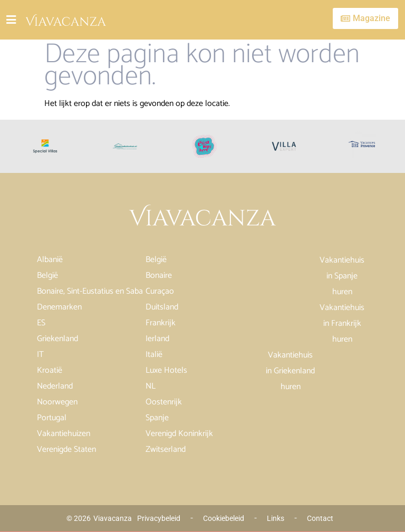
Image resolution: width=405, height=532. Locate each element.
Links (276, 518)
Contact (320, 518)
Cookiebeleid (224, 518)
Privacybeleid (159, 518)
